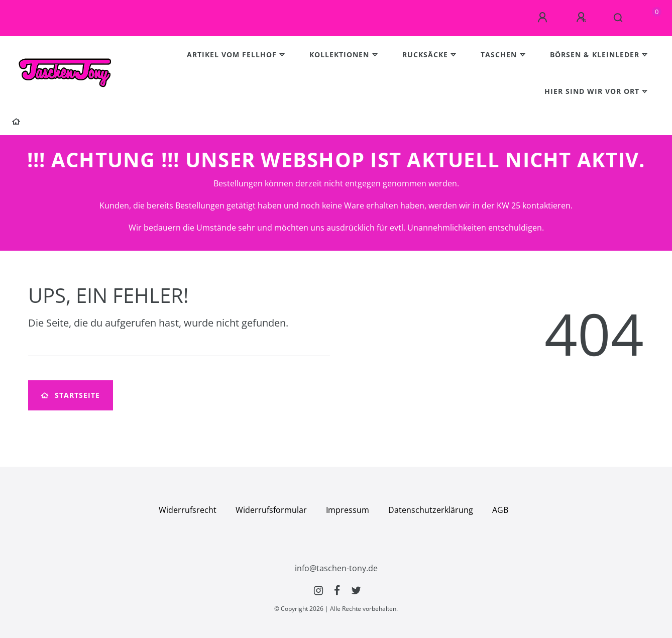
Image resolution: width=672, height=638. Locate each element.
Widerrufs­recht (188, 510)
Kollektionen (339, 55)
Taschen (499, 55)
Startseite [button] (71, 395)
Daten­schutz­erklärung (431, 510)
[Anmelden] (544, 18)
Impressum (348, 510)
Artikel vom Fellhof (232, 55)
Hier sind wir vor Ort (592, 91)
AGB (500, 510)
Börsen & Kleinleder (595, 55)
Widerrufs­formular (271, 510)
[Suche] (619, 18)
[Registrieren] (583, 18)
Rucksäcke (425, 55)
